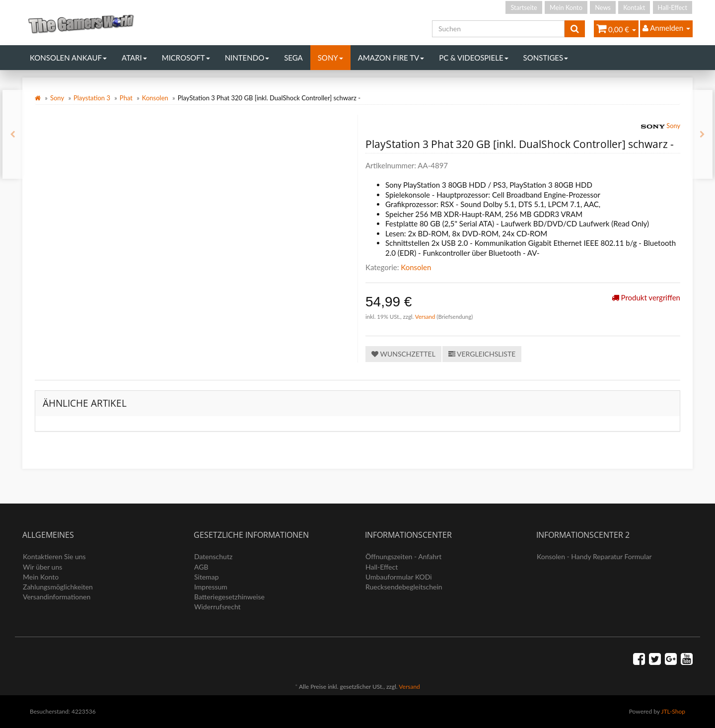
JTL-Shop (673, 711)
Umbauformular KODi (399, 577)
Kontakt (634, 7)
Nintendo (247, 58)
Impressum (211, 587)
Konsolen (155, 98)
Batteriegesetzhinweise (229, 597)
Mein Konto (566, 7)
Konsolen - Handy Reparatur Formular (594, 556)
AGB (201, 567)
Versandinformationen (57, 597)
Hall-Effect (673, 7)
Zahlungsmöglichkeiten (58, 587)
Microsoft (186, 58)
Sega (293, 58)
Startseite (524, 7)
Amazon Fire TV (391, 58)
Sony (330, 58)
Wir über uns (42, 567)
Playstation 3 (92, 98)
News (603, 7)
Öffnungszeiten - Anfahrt (403, 556)
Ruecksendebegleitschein (404, 587)
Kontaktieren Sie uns (54, 556)
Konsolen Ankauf (68, 58)
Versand (426, 317)
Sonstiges (546, 58)
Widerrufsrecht (217, 607)
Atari (134, 58)
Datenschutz (213, 556)
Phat (126, 98)
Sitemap (207, 577)
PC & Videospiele (473, 58)
